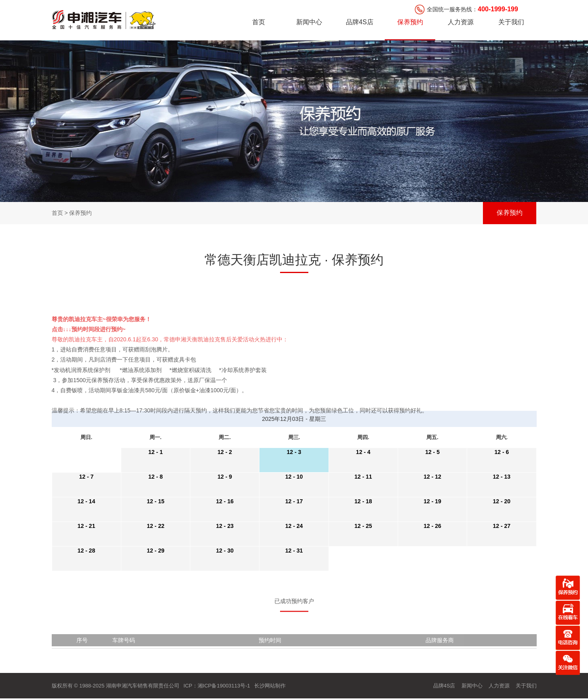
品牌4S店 (360, 22)
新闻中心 (309, 22)
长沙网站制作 (270, 686)
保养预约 (410, 22)
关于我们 (511, 22)
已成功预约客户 (294, 610)
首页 (259, 22)
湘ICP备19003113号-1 (224, 686)
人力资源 (461, 22)
